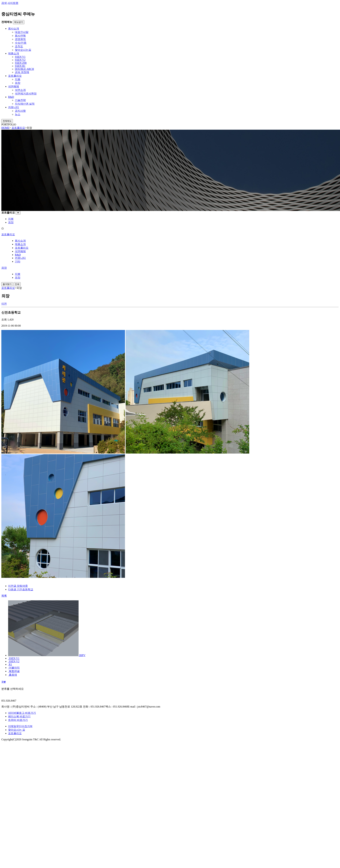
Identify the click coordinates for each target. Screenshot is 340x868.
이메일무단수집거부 (20, 726)
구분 (4, 682)
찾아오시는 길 (17, 730)
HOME (5, 128)
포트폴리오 (15, 733)
